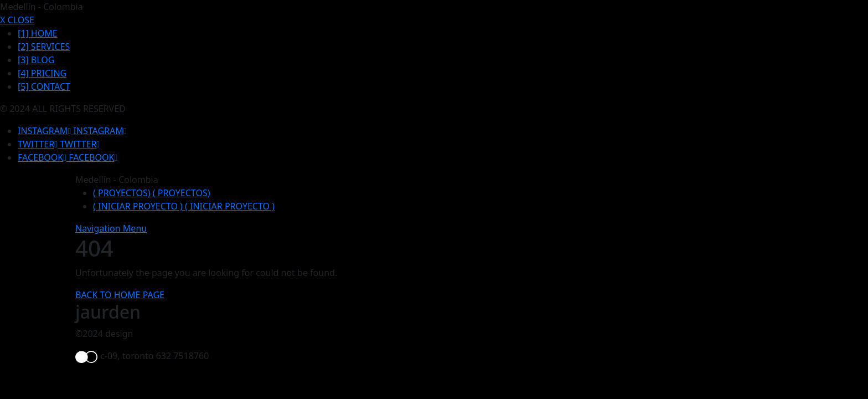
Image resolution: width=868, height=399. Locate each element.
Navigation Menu (111, 228)
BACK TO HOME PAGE (120, 295)
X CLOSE (17, 20)
